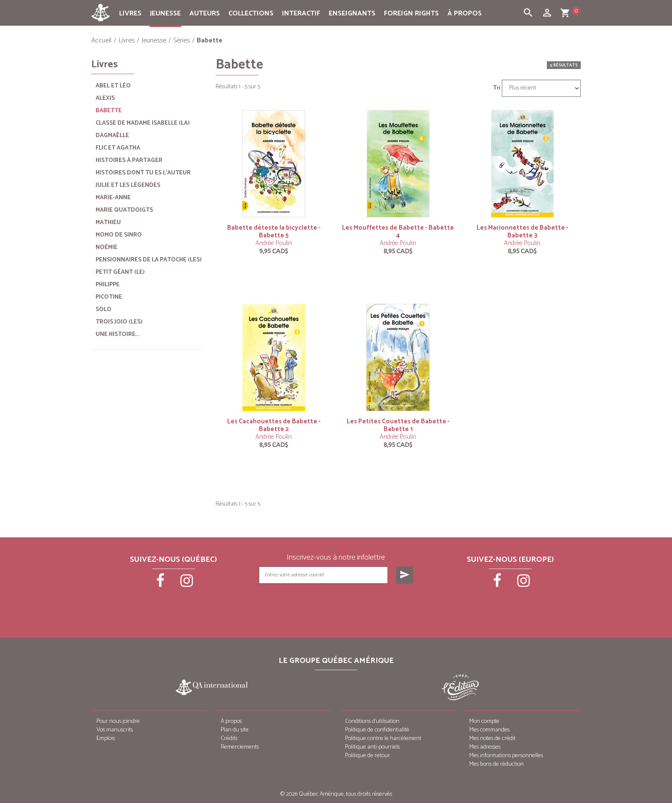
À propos (465, 13)
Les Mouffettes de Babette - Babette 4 (398, 232)
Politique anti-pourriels (372, 747)
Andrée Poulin (274, 243)
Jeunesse (165, 13)
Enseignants (352, 13)
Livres (130, 13)
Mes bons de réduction (496, 764)
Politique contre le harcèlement (383, 739)
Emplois (106, 739)
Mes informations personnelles (506, 756)
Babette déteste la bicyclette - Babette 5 (274, 232)
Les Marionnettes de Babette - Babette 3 (522, 232)
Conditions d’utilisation (372, 721)
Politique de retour (367, 756)
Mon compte (484, 721)
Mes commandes (489, 730)
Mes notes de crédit (492, 739)
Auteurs (205, 13)
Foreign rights (411, 13)
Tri (497, 88)
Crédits (229, 739)
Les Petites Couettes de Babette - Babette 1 (398, 425)
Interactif (301, 13)
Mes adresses (485, 747)
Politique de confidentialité (377, 730)
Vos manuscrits (115, 730)
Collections (251, 13)
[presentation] (337, 605)
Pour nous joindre (118, 721)
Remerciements (240, 747)
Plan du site (235, 730)
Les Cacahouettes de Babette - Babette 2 (274, 425)
